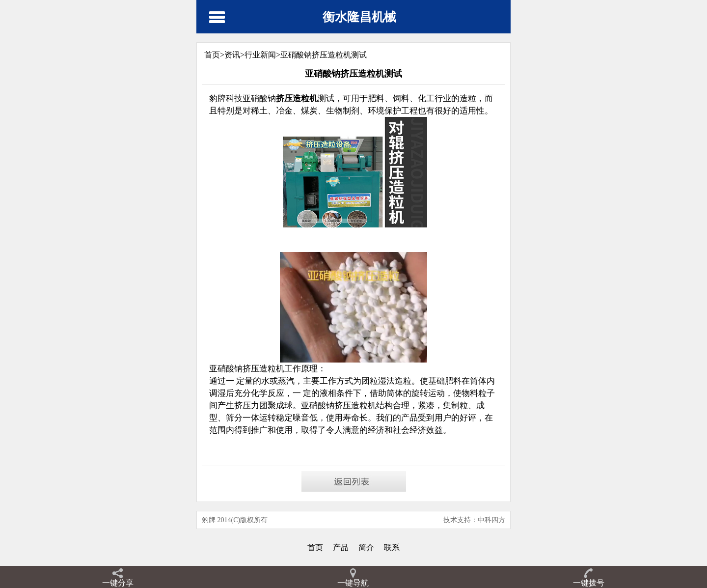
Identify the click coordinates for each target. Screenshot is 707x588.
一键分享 (118, 583)
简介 (366, 547)
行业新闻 (260, 55)
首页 (315, 547)
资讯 (232, 55)
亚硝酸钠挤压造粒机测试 (324, 55)
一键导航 (353, 583)
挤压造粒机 (355, 406)
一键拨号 (589, 583)
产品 (341, 547)
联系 (392, 547)
